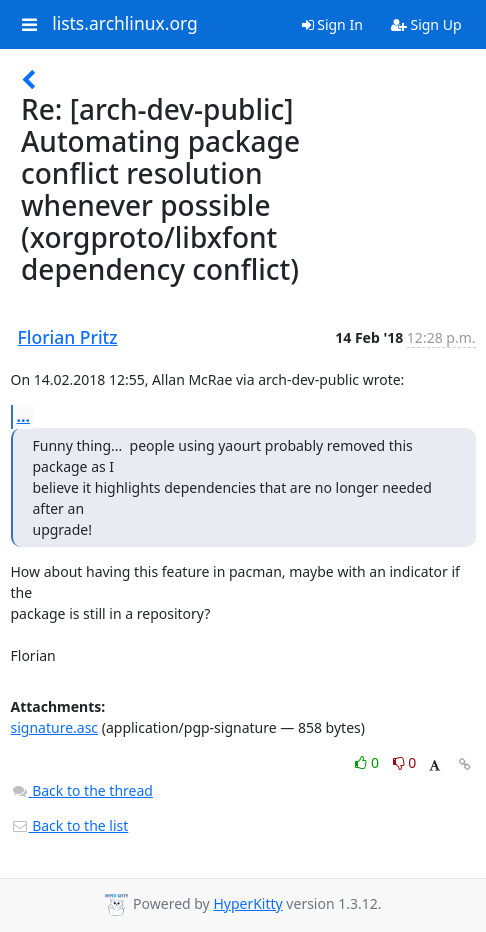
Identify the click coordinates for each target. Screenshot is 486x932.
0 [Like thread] (368, 762)
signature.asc (55, 727)
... (24, 416)
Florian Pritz (68, 337)
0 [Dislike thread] (405, 762)
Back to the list (70, 825)
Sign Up (426, 24)
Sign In (332, 24)
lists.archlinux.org (125, 24)
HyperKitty (247, 903)
